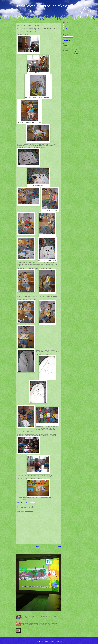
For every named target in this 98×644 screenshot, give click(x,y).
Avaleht (38, 546)
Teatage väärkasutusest (69, 40)
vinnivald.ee (76, 53)
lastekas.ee (76, 50)
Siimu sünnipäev (24, 615)
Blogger (60, 641)
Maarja (66, 24)
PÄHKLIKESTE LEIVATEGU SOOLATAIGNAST (31, 622)
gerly (66, 29)
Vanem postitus (57, 546)
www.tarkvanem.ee (77, 48)
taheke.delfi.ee (77, 51)
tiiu (65, 31)
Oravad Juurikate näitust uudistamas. (25, 553)
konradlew (53, 641)
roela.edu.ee (76, 55)
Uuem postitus (19, 546)
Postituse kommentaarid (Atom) (26, 549)
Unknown (66, 27)
